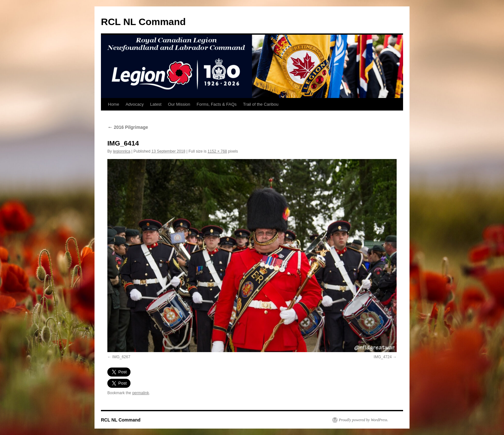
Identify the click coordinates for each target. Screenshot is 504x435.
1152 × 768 (217, 151)
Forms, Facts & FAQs (217, 104)
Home (114, 104)
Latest (156, 104)
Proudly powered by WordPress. (364, 420)
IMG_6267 (121, 357)
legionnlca (122, 151)
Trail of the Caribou (261, 104)
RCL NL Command (143, 22)
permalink (140, 393)
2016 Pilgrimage (128, 127)
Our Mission (179, 104)
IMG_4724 (383, 357)
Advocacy (135, 104)
